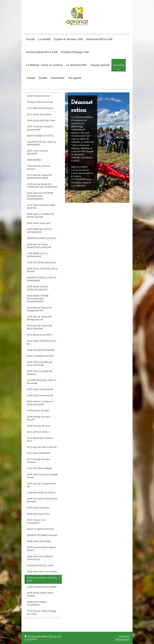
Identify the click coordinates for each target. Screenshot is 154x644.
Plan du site (55, 636)
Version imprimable (36, 636)
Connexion (124, 636)
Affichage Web (122, 639)
